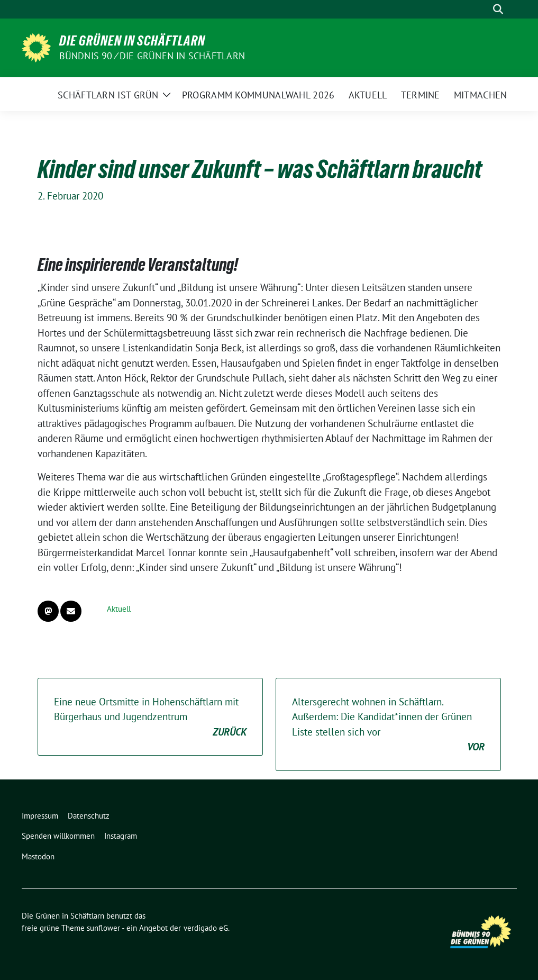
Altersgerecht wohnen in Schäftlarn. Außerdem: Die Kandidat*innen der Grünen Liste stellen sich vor (388, 725)
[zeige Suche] (498, 9)
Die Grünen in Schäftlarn (132, 41)
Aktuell (119, 609)
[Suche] (483, 9)
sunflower (103, 928)
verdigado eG (206, 928)
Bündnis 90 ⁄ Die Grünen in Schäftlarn (152, 56)
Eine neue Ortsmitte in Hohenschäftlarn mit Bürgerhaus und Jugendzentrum (150, 718)
